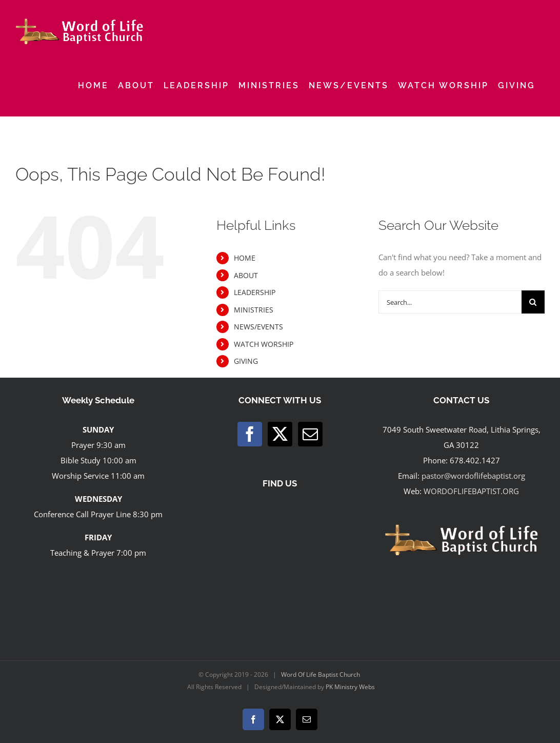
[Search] (533, 302)
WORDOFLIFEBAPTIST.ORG (471, 491)
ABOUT (246, 275)
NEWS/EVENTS (258, 327)
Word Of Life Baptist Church (321, 674)
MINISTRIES (254, 310)
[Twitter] (280, 434)
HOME (245, 258)
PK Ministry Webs (350, 687)
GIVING (246, 361)
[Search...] (450, 302)
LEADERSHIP (255, 292)
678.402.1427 (475, 460)
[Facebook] (250, 434)
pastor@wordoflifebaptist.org (473, 476)
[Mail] (310, 434)
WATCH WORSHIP (264, 344)
